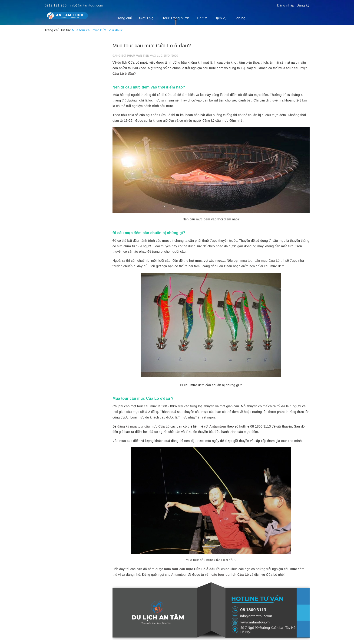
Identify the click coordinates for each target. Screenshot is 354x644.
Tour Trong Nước (176, 18)
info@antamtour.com (87, 5)
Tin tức (202, 18)
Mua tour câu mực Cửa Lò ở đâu (210, 560)
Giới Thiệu (147, 18)
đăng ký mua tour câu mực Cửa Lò (143, 426)
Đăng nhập (286, 5)
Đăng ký (303, 5)
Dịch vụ (221, 18)
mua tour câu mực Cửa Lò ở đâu (190, 569)
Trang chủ (124, 18)
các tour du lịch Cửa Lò (230, 575)
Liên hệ (240, 18)
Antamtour (218, 426)
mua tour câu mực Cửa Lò (260, 261)
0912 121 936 (56, 5)
